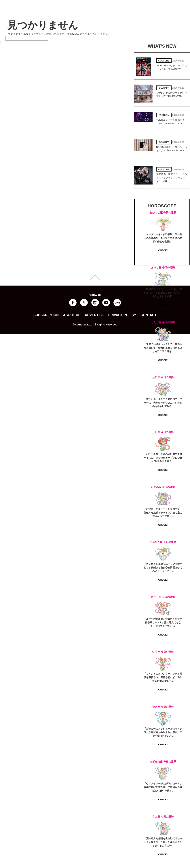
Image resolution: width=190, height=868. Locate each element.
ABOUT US (72, 315)
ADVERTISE (94, 315)
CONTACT (149, 315)
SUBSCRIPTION (46, 315)
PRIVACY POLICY (122, 315)
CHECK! (163, 250)
